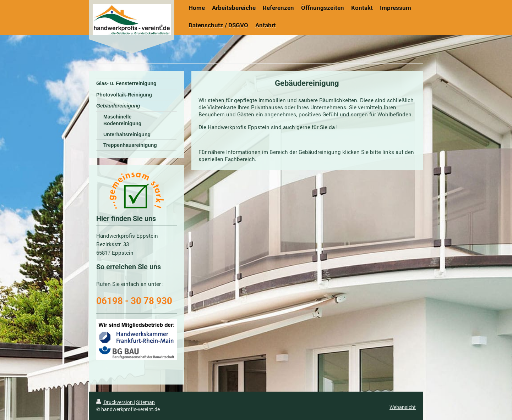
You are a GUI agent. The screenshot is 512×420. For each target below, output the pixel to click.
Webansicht (403, 407)
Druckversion (115, 402)
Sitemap (145, 402)
